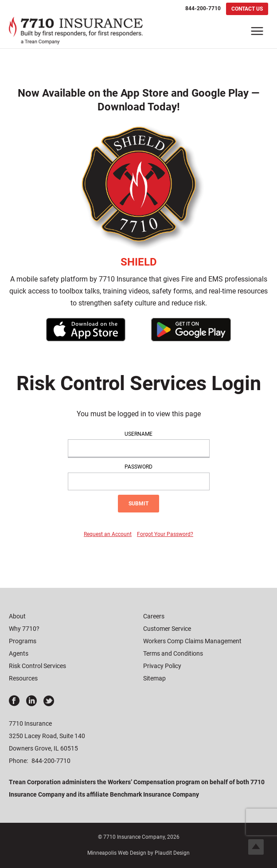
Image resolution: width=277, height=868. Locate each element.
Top (256, 847)
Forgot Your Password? (165, 534)
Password (138, 467)
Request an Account (108, 534)
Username (138, 434)
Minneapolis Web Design (117, 853)
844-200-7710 (51, 761)
